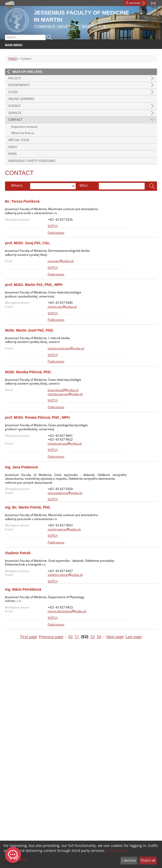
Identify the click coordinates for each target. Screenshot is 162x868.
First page (29, 637)
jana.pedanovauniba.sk (65, 493)
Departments (19, 85)
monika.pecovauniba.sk (65, 394)
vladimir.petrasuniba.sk (65, 575)
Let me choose (16, 859)
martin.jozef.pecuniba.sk (66, 348)
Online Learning (21, 99)
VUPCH (53, 226)
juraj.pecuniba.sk (61, 261)
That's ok (148, 860)
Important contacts (24, 127)
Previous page (51, 637)
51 (77, 637)
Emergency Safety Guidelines (32, 161)
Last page (134, 637)
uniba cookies (118, 851)
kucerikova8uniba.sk (63, 390)
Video (13, 147)
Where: (17, 185)
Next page (115, 637)
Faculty (15, 78)
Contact (15, 120)
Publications (56, 233)
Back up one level (28, 72)
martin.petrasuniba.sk (64, 529)
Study (13, 92)
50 (70, 637)
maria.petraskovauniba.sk (67, 611)
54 (99, 637)
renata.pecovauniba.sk (65, 443)
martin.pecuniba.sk (62, 307)
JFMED (13, 59)
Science (14, 106)
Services (15, 113)
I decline (129, 860)
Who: (84, 185)
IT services (133, 3)
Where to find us (23, 133)
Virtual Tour (19, 140)
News (13, 154)
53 (93, 637)
